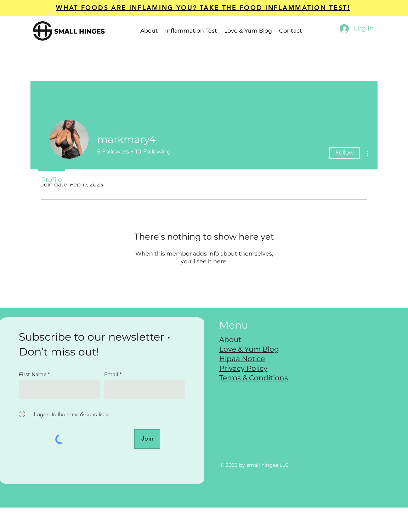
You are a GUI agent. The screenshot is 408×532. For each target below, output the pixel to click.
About (230, 340)
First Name (33, 374)
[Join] (147, 439)
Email (112, 374)
